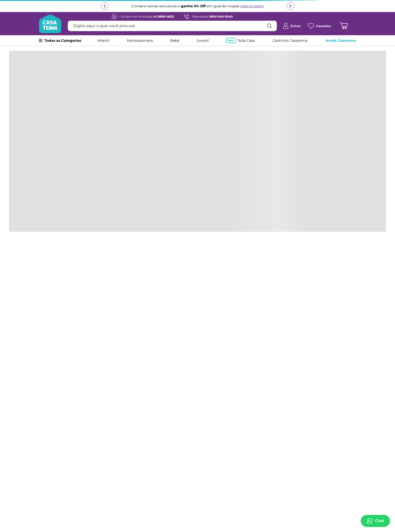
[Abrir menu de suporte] (375, 521)
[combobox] (172, 26)
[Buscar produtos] (269, 26)
